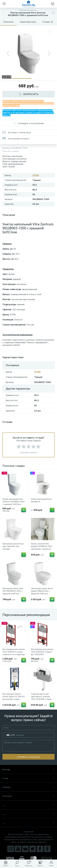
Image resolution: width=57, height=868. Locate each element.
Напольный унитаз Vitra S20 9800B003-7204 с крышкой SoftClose (13, 591)
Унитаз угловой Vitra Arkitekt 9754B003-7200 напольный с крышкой (42, 546)
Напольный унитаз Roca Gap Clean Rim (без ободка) (13, 546)
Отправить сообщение (28, 757)
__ (28, 805)
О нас (28, 778)
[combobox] (9, 735)
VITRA (36, 175)
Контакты (28, 796)
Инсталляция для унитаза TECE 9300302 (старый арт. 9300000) (42, 652)
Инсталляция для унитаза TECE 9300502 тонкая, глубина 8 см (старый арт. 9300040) (14, 653)
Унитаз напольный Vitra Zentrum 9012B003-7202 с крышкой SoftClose (14, 502)
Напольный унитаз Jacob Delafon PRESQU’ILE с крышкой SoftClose (42, 591)
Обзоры (28, 787)
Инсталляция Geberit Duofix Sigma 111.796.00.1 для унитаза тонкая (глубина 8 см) (14, 698)
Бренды (28, 769)
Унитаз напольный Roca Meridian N (41, 500)
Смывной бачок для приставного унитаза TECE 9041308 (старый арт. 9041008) (41, 698)
